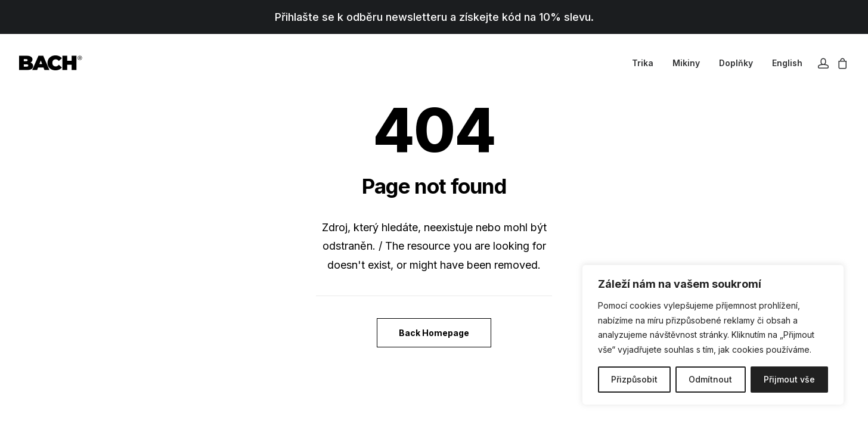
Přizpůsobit (634, 379)
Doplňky (736, 63)
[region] (713, 335)
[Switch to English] (783, 63)
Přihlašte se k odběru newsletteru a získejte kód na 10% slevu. (434, 17)
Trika (643, 63)
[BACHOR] (51, 63)
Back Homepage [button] (434, 333)
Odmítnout (710, 379)
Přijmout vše (789, 379)
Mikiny (686, 63)
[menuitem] (643, 63)
